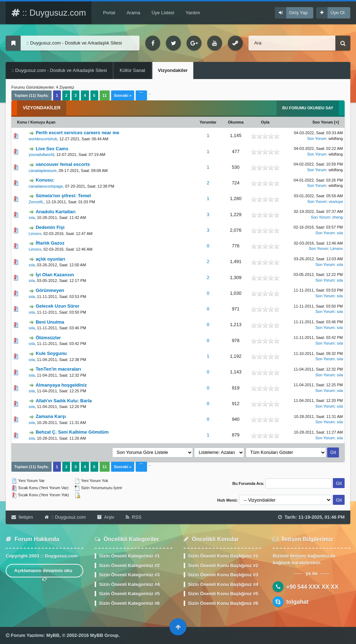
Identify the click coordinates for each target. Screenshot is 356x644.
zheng (337, 217)
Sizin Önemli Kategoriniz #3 (129, 575)
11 (105, 95)
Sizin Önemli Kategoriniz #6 (129, 603)
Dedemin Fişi (50, 227)
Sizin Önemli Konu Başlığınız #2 (223, 566)
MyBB (53, 635)
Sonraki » (123, 95)
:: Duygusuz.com (49, 13)
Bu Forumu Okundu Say (308, 108)
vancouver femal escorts (63, 164)
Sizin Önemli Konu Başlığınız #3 (223, 575)
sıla (32, 218)
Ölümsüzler (48, 338)
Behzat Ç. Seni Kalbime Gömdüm (72, 432)
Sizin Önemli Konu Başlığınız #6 (223, 603)
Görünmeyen (50, 290)
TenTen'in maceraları (58, 369)
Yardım (193, 13)
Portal (109, 13)
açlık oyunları (50, 259)
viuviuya (336, 201)
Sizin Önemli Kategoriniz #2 (129, 566)
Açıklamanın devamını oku (45, 573)
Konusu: (45, 180)
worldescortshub (43, 139)
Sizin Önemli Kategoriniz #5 (129, 594)
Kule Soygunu (51, 353)
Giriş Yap (298, 13)
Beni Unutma (50, 322)
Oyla (265, 122)
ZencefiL (36, 202)
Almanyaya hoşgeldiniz (61, 385)
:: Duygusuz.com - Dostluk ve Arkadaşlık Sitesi (59, 70)
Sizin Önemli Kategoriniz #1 (129, 556)
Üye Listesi (163, 13)
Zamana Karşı (51, 416)
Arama (133, 13)
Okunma (236, 122)
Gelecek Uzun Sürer (57, 306)
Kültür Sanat (132, 70)
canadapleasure (43, 171)
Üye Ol (337, 13)
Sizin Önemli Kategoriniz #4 (129, 584)
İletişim (22, 517)
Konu (22, 122)
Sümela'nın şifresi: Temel (63, 196)
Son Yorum (323, 122)
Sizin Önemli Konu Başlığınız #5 (223, 594)
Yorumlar (208, 122)
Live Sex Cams (52, 149)
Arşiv (106, 517)
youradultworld (42, 155)
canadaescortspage (46, 186)
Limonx (35, 234)
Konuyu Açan (43, 122)
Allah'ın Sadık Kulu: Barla (64, 401)
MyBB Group (104, 635)
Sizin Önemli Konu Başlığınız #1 (223, 556)
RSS (133, 517)
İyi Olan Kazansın (55, 275)
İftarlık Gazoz (50, 243)
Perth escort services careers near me (77, 133)
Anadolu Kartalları (56, 212)
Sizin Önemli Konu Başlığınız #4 (223, 584)
